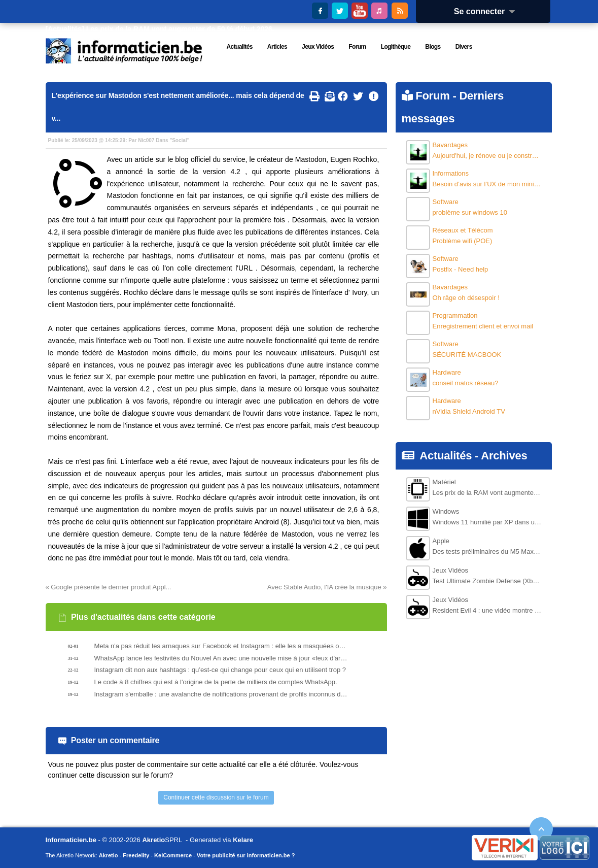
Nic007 (146, 140)
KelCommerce (173, 855)
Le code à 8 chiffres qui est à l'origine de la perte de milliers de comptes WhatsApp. (216, 682)
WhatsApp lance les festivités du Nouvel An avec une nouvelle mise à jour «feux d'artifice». (221, 658)
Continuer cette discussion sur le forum (216, 797)
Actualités (446, 456)
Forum (432, 96)
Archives (504, 456)
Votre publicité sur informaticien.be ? (246, 855)
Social (179, 140)
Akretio (153, 840)
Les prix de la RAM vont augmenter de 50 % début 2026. (180, 29)
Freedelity (136, 855)
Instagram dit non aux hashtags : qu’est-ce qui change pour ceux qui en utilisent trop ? (220, 670)
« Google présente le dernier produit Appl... (109, 587)
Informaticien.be (71, 840)
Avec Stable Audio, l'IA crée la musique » (327, 587)
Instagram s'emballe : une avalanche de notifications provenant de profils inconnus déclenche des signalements (221, 694)
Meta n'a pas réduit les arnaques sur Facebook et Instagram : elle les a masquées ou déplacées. (221, 646)
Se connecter (488, 11)
